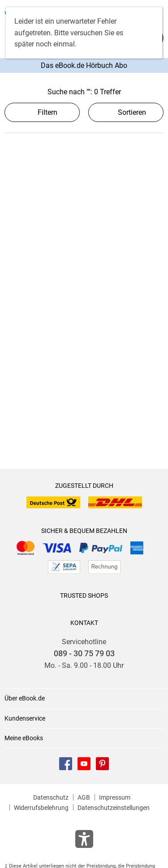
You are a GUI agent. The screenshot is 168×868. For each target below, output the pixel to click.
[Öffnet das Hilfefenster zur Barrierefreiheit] (84, 841)
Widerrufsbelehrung (41, 808)
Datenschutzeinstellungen (114, 808)
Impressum (115, 797)
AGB (84, 797)
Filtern (42, 112)
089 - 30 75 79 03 (84, 654)
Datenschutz (51, 797)
